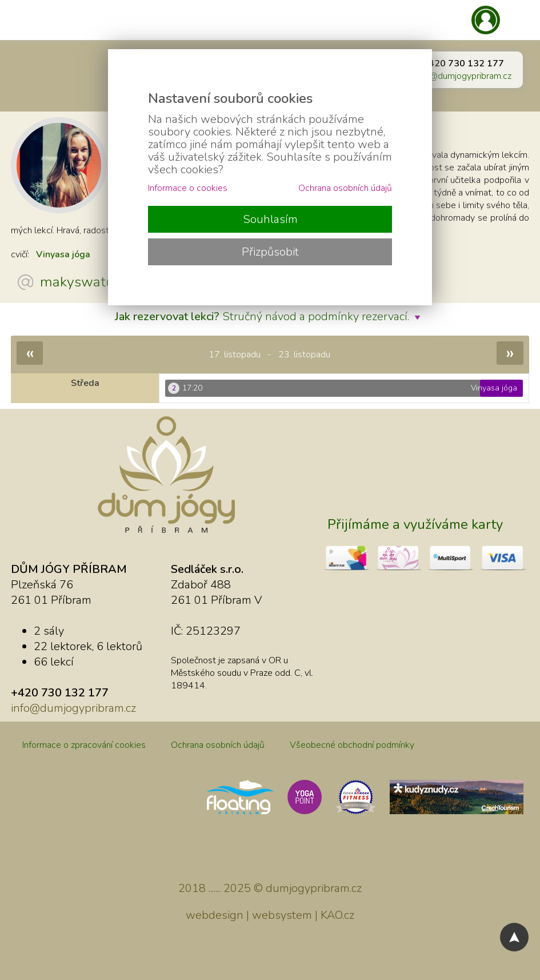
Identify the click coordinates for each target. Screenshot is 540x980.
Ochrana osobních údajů (218, 745)
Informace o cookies (188, 188)
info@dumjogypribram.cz (463, 76)
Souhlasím (270, 219)
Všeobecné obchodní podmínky (352, 745)
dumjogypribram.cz (314, 888)
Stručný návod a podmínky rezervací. (270, 316)
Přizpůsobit (270, 252)
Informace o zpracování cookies (84, 745)
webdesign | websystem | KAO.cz (270, 915)
